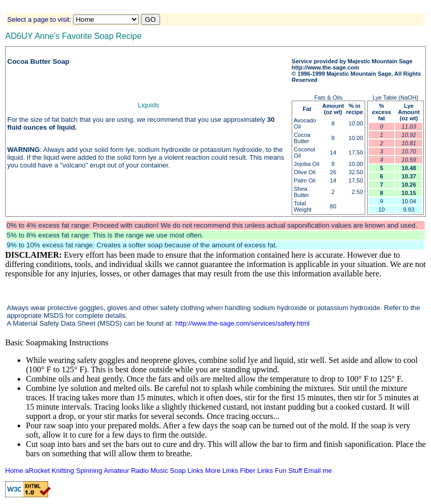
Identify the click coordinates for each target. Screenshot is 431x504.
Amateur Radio (126, 471)
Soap (178, 471)
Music (160, 471)
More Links (222, 471)
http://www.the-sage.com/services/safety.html (242, 323)
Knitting (63, 471)
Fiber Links (256, 471)
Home (14, 471)
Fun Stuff (288, 471)
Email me (318, 471)
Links (195, 471)
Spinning (89, 471)
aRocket (37, 471)
